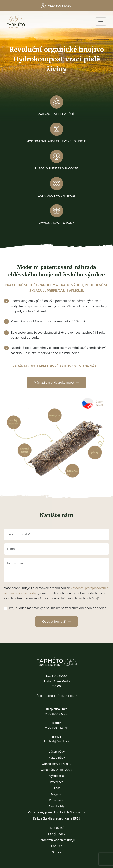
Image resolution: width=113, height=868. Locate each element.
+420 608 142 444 (57, 727)
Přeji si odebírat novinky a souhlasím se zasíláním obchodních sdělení (58, 608)
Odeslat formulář (54, 621)
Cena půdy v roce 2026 (57, 770)
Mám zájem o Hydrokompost (54, 382)
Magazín (57, 794)
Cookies (57, 846)
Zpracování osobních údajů (57, 840)
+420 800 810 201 (57, 714)
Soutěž (57, 852)
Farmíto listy (57, 806)
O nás (57, 788)
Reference (57, 782)
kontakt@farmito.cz (57, 741)
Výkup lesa (57, 776)
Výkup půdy (57, 751)
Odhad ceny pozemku (57, 764)
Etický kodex (57, 834)
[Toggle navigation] (101, 22)
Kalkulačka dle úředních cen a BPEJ (57, 818)
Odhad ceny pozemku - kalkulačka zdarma (57, 812)
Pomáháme (57, 800)
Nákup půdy (57, 758)
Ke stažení (57, 828)
